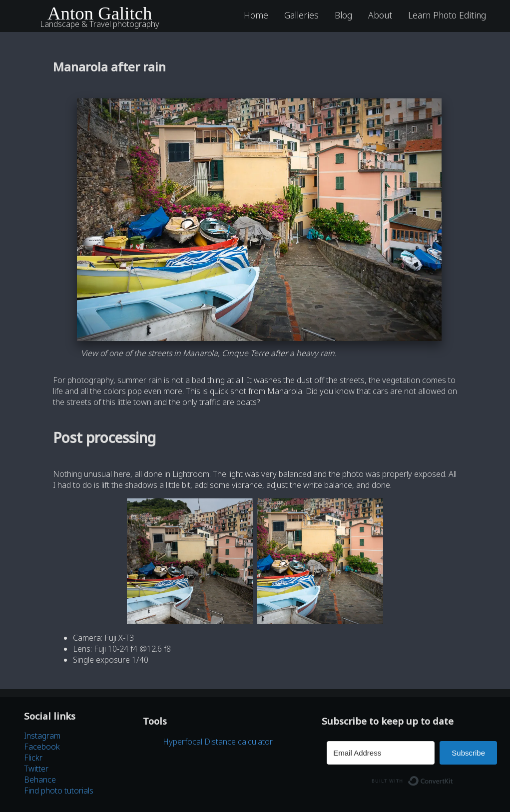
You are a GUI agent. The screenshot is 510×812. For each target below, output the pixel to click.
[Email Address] (381, 753)
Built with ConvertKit (453, 778)
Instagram (42, 736)
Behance (40, 780)
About (380, 15)
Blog (343, 15)
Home (256, 15)
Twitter (36, 769)
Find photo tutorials (59, 791)
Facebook (42, 747)
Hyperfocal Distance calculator (218, 742)
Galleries (301, 15)
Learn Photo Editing (447, 15)
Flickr (33, 758)
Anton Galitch (100, 13)
